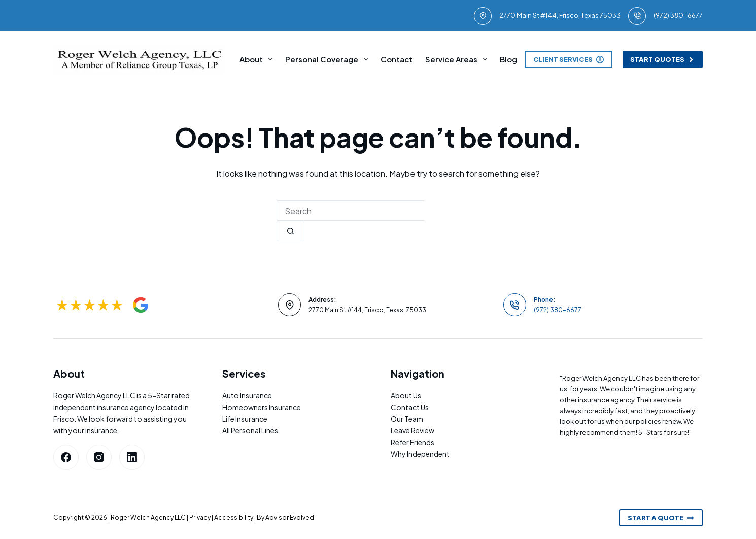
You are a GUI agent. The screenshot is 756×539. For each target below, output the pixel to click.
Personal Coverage (329, 59)
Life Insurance (245, 419)
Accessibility (234, 517)
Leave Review (413, 430)
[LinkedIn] (132, 457)
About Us (406, 395)
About (258, 59)
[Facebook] (66, 457)
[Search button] (290, 231)
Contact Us (410, 407)
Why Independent (420, 454)
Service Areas (458, 59)
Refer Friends (413, 442)
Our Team (407, 419)
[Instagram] (99, 457)
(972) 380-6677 (678, 15)
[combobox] (350, 211)
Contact (397, 59)
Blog (508, 59)
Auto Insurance (247, 395)
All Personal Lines (250, 430)
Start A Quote (661, 518)
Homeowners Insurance (262, 407)
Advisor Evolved (290, 517)
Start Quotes (663, 59)
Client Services (569, 59)
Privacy (200, 517)
